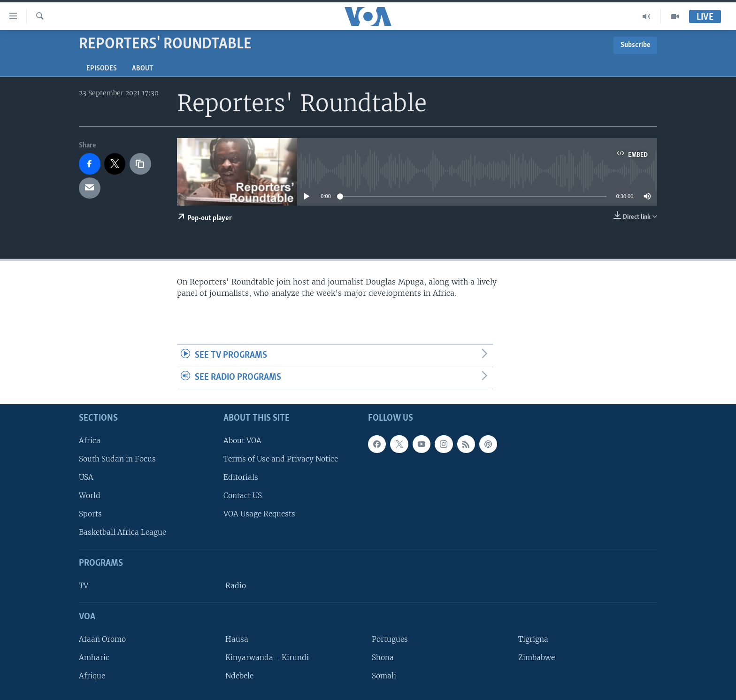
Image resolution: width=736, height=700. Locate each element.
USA (86, 477)
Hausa (237, 639)
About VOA (242, 440)
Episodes (102, 69)
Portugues (390, 639)
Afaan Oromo (102, 639)
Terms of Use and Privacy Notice (281, 459)
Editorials (241, 477)
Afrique (92, 676)
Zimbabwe (537, 658)
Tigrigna (533, 639)
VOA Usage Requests (259, 514)
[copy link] (140, 164)
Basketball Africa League (123, 532)
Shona (383, 658)
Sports (90, 514)
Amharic (94, 658)
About (142, 69)
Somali (384, 676)
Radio (236, 586)
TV (84, 586)
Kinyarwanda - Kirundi (267, 658)
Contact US (243, 496)
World (90, 496)
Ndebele (239, 676)
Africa (90, 440)
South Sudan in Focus (117, 459)
